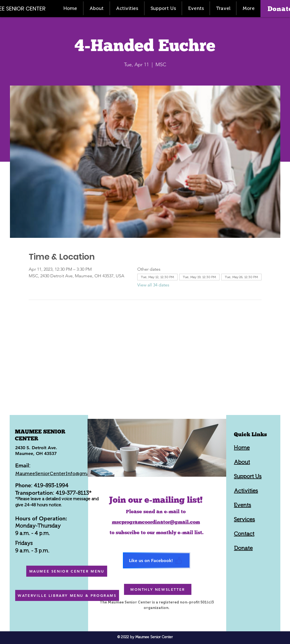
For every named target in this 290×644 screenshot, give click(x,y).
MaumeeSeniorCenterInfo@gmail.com (59, 473)
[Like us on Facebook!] (157, 560)
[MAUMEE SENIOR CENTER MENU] (67, 571)
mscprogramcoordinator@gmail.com (156, 522)
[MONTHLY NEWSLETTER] (158, 589)
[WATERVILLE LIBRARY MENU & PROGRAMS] (67, 595)
